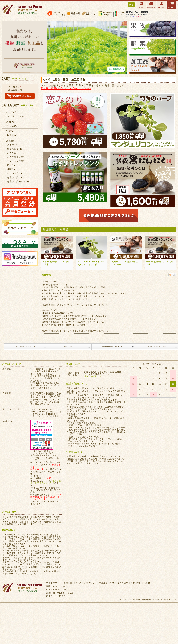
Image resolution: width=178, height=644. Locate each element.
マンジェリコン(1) (17, 116)
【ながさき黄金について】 (55, 285)
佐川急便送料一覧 (93, 376)
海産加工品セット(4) (18, 182)
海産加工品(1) (15, 177)
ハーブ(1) (11, 112)
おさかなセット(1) (17, 153)
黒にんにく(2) (15, 149)
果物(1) (10, 122)
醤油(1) (11, 165)
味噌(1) (11, 169)
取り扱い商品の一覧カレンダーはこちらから (66, 88)
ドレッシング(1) (16, 161)
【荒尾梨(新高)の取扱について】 (58, 313)
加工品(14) (12, 141)
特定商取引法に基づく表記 (113, 346)
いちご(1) (12, 126)
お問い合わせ (69, 346)
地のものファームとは (26, 346)
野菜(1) (10, 131)
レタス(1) (12, 135)
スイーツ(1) (13, 145)
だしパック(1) (15, 173)
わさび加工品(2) (16, 157)
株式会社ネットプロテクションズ (46, 482)
